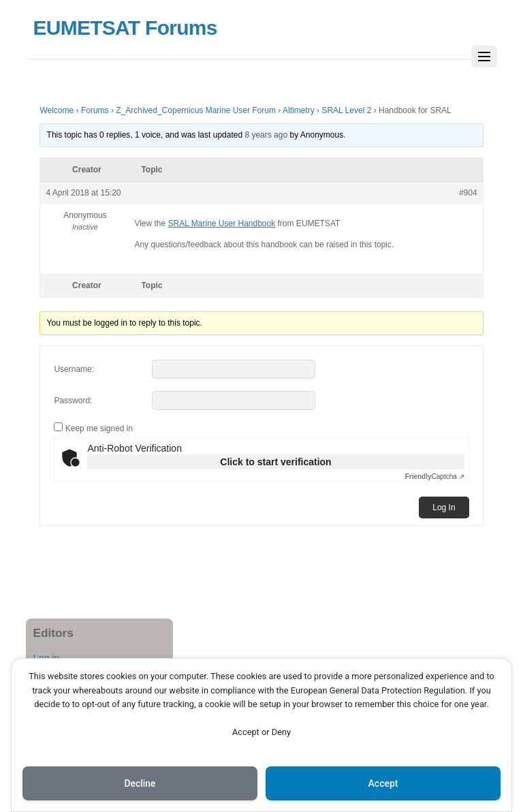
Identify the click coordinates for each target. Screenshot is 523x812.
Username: (74, 369)
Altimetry (299, 110)
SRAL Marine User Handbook (222, 223)
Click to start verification (275, 462)
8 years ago (266, 135)
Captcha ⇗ (435, 477)
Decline (140, 783)
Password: (73, 401)
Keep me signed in (99, 428)
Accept (383, 783)
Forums (95, 110)
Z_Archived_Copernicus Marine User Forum (196, 110)
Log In (444, 507)
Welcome (57, 110)
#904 (468, 193)
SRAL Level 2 (346, 110)
